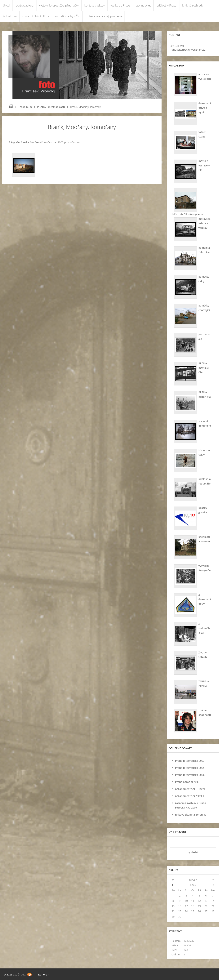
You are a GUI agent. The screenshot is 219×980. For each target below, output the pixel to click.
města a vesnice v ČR (204, 165)
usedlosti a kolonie (204, 539)
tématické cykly (205, 452)
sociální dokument (205, 423)
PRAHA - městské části (51, 107)
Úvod (6, 5)
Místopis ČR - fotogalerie (188, 214)
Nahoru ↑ (44, 974)
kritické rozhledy (193, 5)
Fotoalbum (10, 16)
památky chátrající (204, 308)
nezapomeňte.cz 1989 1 (190, 796)
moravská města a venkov (204, 223)
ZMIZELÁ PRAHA (204, 684)
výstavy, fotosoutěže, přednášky (59, 5)
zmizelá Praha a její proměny (104, 16)
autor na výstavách (205, 76)
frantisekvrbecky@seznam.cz (188, 50)
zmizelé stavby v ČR (67, 16)
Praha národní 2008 (187, 782)
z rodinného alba (205, 628)
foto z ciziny (202, 134)
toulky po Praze (120, 5)
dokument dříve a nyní (205, 108)
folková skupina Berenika (191, 815)
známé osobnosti (205, 713)
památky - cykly (205, 279)
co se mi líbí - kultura (36, 16)
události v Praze (166, 5)
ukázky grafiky (203, 510)
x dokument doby (205, 599)
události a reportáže (205, 481)
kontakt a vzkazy (95, 5)
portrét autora (24, 5)
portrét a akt (204, 337)
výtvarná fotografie (205, 568)
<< (173, 880)
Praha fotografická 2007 (190, 761)
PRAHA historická (205, 394)
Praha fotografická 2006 (190, 775)
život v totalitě (203, 655)
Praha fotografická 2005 (190, 768)
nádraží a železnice (204, 250)
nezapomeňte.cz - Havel (190, 789)
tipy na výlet (143, 5)
